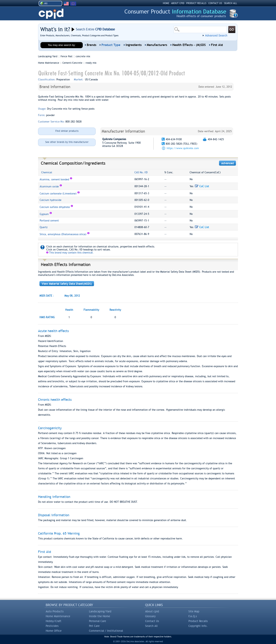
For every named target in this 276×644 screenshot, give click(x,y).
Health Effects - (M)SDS (189, 45)
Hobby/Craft (54, 621)
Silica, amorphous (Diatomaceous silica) (63, 234)
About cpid (152, 611)
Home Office (54, 631)
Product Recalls (198, 621)
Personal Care (98, 621)
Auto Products (55, 611)
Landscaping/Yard (100, 611)
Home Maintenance (58, 616)
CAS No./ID (141, 172)
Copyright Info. (198, 626)
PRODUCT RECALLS (196, 3)
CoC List (202, 186)
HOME (166, 3)
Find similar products (67, 131)
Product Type (111, 45)
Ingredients (134, 45)
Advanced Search (216, 35)
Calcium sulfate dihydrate (55, 207)
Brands (91, 45)
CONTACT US (215, 3)
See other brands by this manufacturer (67, 142)
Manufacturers (157, 45)
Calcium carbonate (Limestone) (58, 194)
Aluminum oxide (49, 186)
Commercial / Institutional (106, 631)
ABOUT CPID (178, 3)
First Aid (217, 45)
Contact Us (152, 621)
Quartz (44, 227)
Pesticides (52, 626)
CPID (51, 14)
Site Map (194, 611)
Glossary (150, 616)
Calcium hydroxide (51, 200)
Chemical (47, 172)
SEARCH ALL (231, 3)
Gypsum (44, 214)
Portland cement (49, 221)
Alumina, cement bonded (54, 179)
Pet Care (94, 626)
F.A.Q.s (193, 616)
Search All (151, 626)
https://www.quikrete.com (183, 148)
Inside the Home (100, 616)
